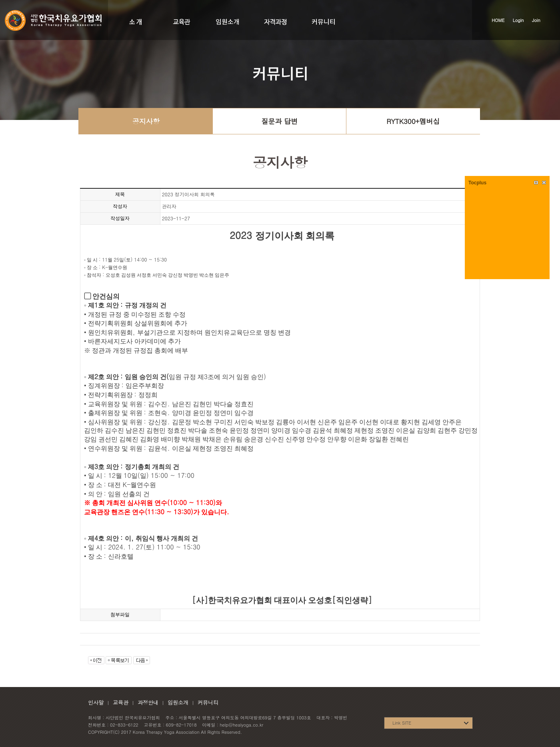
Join (536, 20)
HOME (498, 20)
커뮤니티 (208, 702)
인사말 (96, 702)
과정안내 (148, 702)
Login (518, 20)
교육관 (121, 702)
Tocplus (477, 183)
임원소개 (178, 702)
